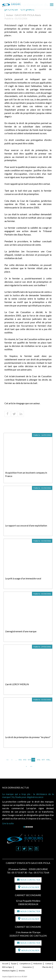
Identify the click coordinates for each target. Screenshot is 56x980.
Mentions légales (9, 971)
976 (38, 760)
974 (29, 760)
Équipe (14, 964)
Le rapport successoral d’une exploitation (26, 525)
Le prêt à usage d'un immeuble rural (23, 578)
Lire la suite (8, 823)
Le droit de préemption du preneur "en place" (28, 737)
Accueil (5, 964)
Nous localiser (30, 887)
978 (48, 760)
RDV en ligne (7, 967)
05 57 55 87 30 (19, 872)
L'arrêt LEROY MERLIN (17, 684)
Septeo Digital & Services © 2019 (15, 977)
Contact (48, 964)
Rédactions (38, 964)
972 (20, 760)
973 (24, 760)
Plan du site (47, 967)
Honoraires (27, 967)
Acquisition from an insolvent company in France (26, 474)
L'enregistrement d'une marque (21, 631)
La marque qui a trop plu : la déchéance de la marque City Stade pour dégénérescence (28, 795)
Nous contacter (30, 880)
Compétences (25, 964)
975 (34, 760)
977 (43, 760)
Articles (22, 971)
